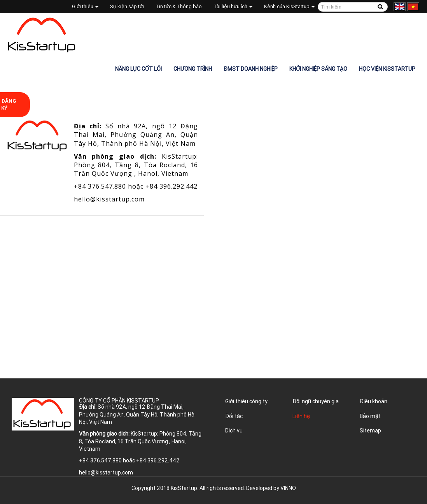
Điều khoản (374, 401)
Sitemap (370, 430)
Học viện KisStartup (387, 69)
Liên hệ (301, 416)
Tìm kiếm (381, 7)
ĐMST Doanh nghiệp (251, 69)
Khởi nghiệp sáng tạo (318, 69)
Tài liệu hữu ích (233, 6)
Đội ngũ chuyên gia (316, 401)
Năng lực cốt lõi (138, 69)
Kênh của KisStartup (289, 6)
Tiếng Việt (413, 7)
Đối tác (234, 416)
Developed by (271, 488)
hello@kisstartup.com (109, 199)
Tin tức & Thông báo (179, 6)
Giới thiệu (85, 6)
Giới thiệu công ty (246, 401)
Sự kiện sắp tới (127, 6)
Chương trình (193, 69)
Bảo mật (370, 416)
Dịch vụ (234, 430)
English (400, 7)
